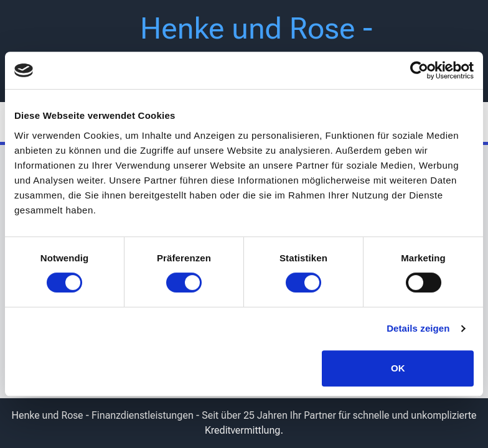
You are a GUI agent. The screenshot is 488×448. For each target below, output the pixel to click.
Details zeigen (418, 328)
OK (398, 368)
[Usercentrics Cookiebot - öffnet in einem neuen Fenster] (419, 70)
